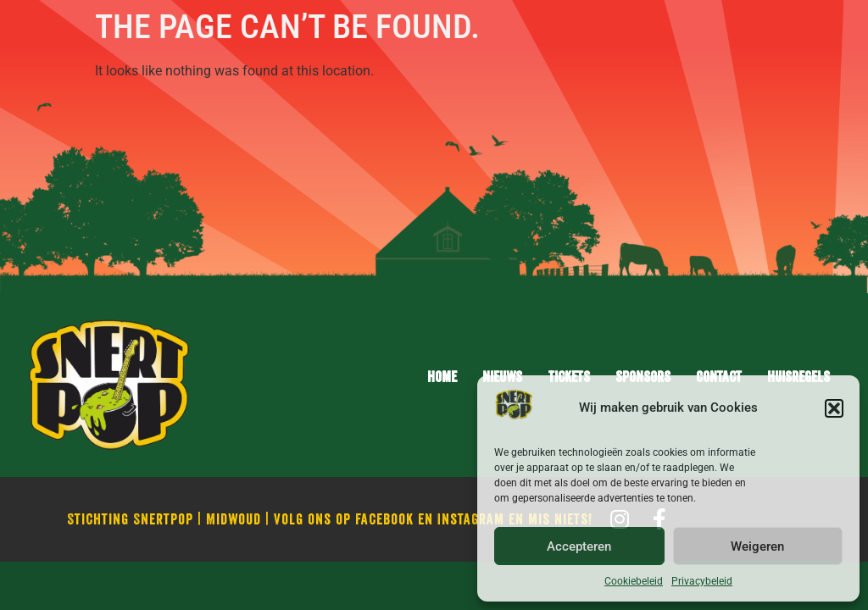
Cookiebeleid (634, 581)
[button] (834, 408)
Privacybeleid (702, 581)
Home (442, 377)
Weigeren (757, 546)
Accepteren (579, 546)
